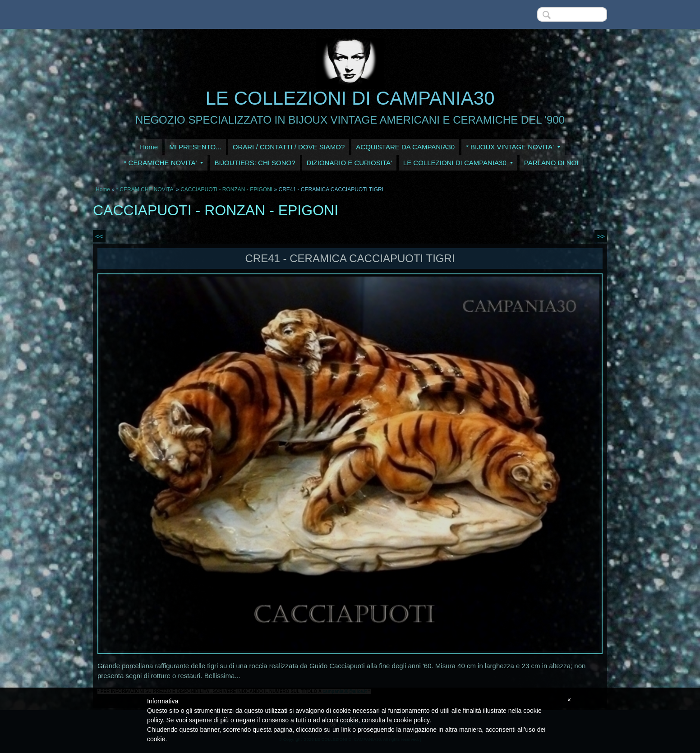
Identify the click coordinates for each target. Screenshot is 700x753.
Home (149, 147)
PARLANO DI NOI (551, 163)
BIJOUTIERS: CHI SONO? (255, 163)
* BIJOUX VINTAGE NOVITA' (513, 147)
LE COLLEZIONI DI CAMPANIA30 (350, 98)
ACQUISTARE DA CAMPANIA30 (405, 147)
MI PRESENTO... (195, 147)
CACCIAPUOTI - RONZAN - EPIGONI (226, 189)
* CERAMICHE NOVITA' (164, 163)
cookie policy (412, 720)
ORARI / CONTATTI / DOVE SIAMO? (289, 147)
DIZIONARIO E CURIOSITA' (349, 163)
